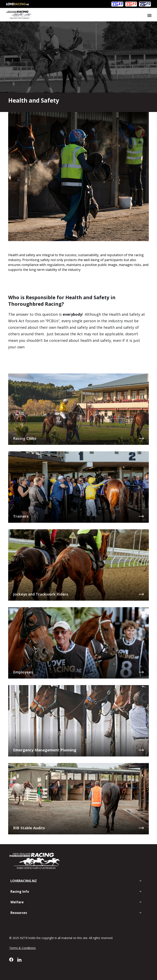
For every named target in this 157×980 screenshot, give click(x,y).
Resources (19, 913)
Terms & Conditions (22, 948)
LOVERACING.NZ (24, 881)
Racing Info (20, 891)
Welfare (17, 902)
